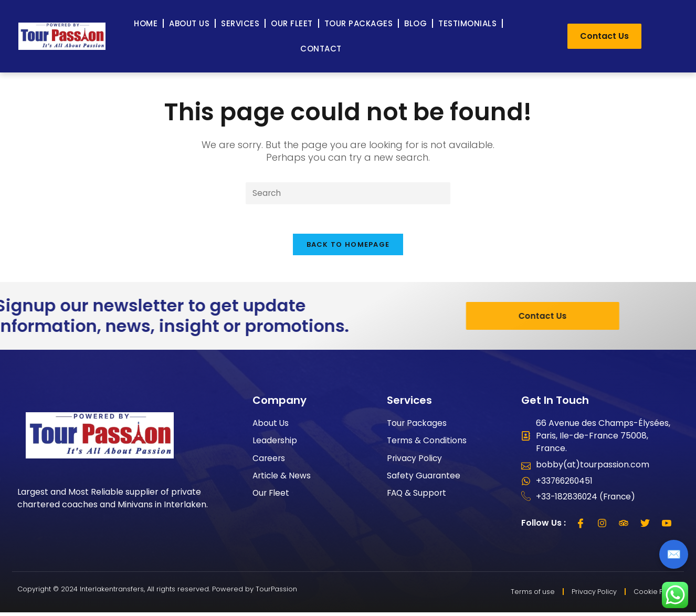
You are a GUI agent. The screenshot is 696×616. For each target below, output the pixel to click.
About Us (189, 23)
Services (240, 23)
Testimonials (467, 23)
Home (146, 23)
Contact (321, 49)
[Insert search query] (348, 194)
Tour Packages (359, 23)
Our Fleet (292, 23)
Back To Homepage (348, 247)
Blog (415, 23)
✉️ (674, 554)
